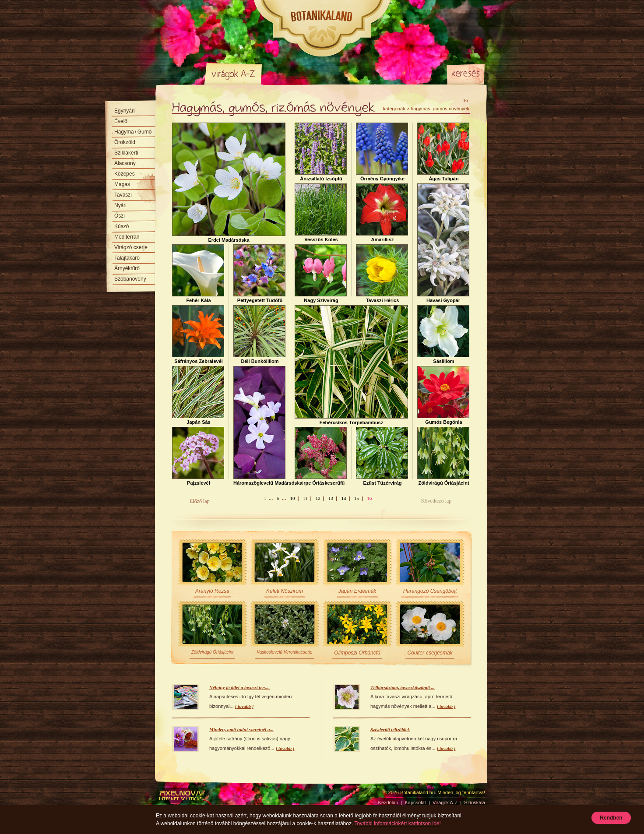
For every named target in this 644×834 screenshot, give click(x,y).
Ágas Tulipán (443, 152)
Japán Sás (198, 395)
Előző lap (200, 501)
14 (343, 498)
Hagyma (133, 132)
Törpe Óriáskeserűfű (321, 456)
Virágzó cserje (131, 247)
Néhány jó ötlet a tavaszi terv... (239, 687)
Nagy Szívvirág (321, 274)
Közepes (125, 174)
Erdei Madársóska (229, 183)
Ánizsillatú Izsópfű (321, 152)
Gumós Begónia (443, 395)
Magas (122, 184)
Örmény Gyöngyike (382, 152)
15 (357, 498)
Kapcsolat (415, 802)
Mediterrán (127, 237)
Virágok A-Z (234, 74)
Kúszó (121, 226)
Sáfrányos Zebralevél (198, 334)
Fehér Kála (198, 274)
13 (331, 498)
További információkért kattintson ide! (397, 823)
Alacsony (125, 163)
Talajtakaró (127, 258)
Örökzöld (125, 142)
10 (292, 498)
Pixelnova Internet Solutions (180, 795)
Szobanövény (130, 279)
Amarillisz (382, 213)
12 (318, 498)
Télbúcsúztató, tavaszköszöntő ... (403, 687)
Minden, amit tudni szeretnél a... (241, 729)
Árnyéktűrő (127, 268)
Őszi (120, 216)
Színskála (285, 74)
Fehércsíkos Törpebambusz (351, 365)
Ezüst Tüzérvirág (382, 456)
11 (305, 498)
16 (369, 498)
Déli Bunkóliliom (259, 334)
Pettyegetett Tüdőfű (259, 274)
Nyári (120, 205)
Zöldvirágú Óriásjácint (443, 456)
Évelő (121, 121)
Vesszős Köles (321, 213)
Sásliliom (443, 334)
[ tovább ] (245, 706)
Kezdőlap (182, 74)
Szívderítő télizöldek (390, 729)
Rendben (611, 818)
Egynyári (125, 111)
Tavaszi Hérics (382, 274)
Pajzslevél (198, 456)
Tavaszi (123, 195)
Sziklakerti (126, 153)
